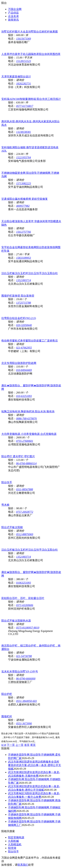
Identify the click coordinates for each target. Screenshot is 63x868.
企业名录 (13, 16)
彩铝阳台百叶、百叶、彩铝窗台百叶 (23, 598)
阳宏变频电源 (16, 837)
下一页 (11, 745)
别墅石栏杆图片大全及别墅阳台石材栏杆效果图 (30, 32)
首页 (27, 745)
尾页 (33, 745)
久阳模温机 (15, 844)
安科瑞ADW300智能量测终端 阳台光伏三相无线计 (31, 99)
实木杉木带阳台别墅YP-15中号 (20, 672)
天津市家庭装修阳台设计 (16, 76)
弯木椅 (5, 505)
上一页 (19, 745)
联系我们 (23, 865)
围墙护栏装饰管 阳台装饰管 (18, 296)
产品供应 (13, 13)
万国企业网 (15, 9)
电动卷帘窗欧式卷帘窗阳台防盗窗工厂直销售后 (30, 341)
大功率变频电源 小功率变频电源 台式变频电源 (29, 434)
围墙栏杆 (7, 716)
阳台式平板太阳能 (12, 527)
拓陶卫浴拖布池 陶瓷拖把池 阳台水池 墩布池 (28, 411)
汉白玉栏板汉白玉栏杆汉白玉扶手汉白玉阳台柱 (30, 273)
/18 (4, 745)
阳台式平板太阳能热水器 (16, 621)
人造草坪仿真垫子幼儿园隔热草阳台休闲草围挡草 (31, 54)
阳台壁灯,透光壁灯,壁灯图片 (18, 456)
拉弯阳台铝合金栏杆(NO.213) (19, 318)
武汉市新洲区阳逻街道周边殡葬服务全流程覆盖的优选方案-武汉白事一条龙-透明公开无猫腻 (35, 765)
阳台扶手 (7, 482)
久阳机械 (13, 841)
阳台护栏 (7, 694)
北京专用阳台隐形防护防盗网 (19, 363)
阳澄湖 (12, 848)
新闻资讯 (13, 20)
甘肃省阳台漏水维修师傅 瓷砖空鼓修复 (25, 199)
